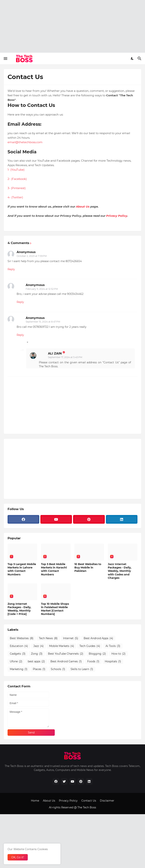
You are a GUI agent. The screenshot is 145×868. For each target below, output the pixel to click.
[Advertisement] (72, 26)
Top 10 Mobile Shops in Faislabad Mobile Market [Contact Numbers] (55, 609)
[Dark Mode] (132, 59)
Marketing (19, 669)
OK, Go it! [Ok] (18, 857)
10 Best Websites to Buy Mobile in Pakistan (88, 568)
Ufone (16, 661)
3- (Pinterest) (17, 188)
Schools (58, 669)
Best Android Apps (98, 638)
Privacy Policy (117, 216)
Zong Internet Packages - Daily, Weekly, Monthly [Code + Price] (19, 609)
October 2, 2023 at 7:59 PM (32, 256)
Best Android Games (66, 661)
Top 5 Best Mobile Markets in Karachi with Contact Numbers (54, 569)
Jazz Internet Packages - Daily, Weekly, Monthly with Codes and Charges (120, 571)
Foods (93, 661)
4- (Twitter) (15, 197)
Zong (37, 654)
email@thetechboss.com (25, 142)
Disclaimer (107, 801)
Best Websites (22, 638)
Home (35, 801)
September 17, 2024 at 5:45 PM (65, 357)
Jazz (39, 646)
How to (118, 654)
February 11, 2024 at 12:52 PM (42, 289)
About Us (83, 207)
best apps (36, 661)
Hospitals (113, 661)
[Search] (140, 59)
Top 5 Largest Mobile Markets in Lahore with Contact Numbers (22, 569)
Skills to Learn (82, 669)
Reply (11, 269)
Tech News (48, 638)
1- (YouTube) (16, 170)
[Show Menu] (5, 59)
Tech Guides (90, 646)
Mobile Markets (62, 646)
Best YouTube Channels (66, 654)
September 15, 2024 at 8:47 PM (43, 322)
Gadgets (18, 654)
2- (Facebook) (17, 179)
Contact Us (89, 801)
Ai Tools (113, 646)
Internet (71, 638)
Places (39, 669)
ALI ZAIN (55, 353)
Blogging (97, 654)
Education (19, 646)
